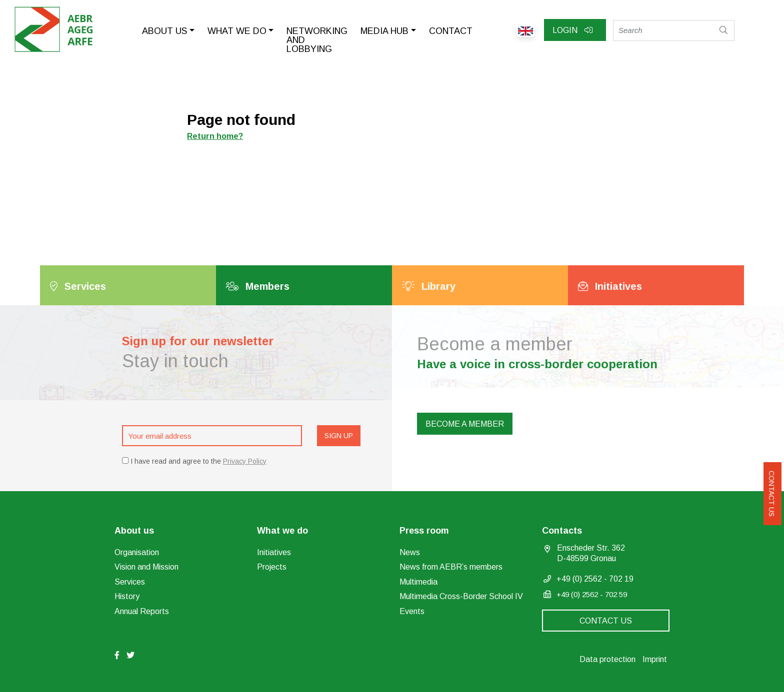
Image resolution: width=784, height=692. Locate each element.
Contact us (771, 494)
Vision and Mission (146, 567)
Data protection (607, 659)
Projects (272, 567)
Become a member (465, 424)
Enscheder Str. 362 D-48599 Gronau (591, 553)
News (410, 552)
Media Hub (384, 31)
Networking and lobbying (317, 40)
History (127, 596)
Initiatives (274, 552)
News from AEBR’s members (451, 567)
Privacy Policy (245, 461)
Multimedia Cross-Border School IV (461, 596)
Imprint (655, 659)
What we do (237, 31)
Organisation (137, 552)
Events (412, 611)
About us (164, 31)
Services (130, 582)
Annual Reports (142, 611)
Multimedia (418, 582)
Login (572, 30)
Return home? (215, 136)
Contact (451, 31)
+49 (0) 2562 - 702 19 (595, 579)
